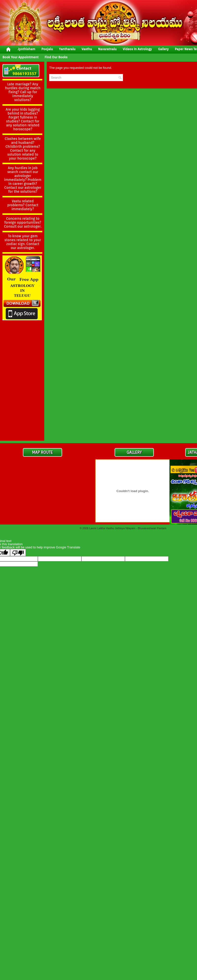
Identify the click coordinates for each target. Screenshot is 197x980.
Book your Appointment (20, 57)
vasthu (87, 49)
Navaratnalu (107, 49)
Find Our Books (56, 57)
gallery (163, 49)
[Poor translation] (18, 553)
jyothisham (26, 49)
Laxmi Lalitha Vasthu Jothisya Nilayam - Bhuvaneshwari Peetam (128, 528)
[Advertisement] (22, 365)
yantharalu (67, 49)
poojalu (47, 49)
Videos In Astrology (137, 49)
